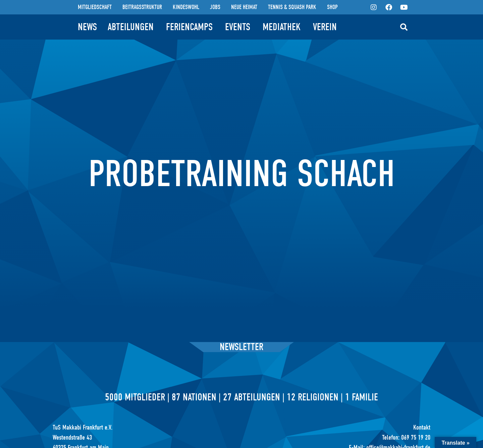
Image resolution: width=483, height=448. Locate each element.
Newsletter (241, 347)
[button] (404, 27)
